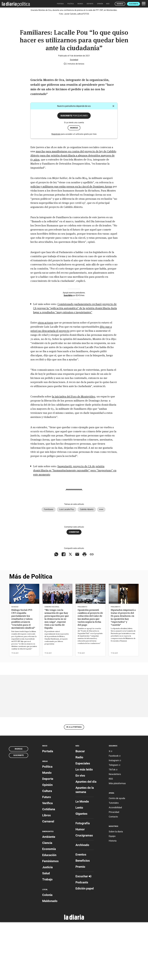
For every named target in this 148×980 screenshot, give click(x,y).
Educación (49, 913)
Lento (79, 865)
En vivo (80, 833)
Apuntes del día (86, 840)
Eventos (81, 912)
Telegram (115, 823)
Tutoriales (114, 861)
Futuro (47, 855)
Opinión (47, 843)
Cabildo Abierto (87, 567)
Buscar (80, 809)
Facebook (115, 814)
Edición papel (85, 946)
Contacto (113, 875)
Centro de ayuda (117, 856)
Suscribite (133, 4)
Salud (46, 931)
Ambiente (49, 895)
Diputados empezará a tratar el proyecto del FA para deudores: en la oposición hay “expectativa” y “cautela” (123, 675)
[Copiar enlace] (92, 612)
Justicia (47, 925)
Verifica (47, 861)
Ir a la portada (74, 785)
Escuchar (83, 934)
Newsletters (115, 832)
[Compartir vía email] (77, 612)
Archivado (82, 903)
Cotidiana (49, 867)
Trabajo (47, 937)
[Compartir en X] (70, 612)
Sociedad (74, 118)
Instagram (115, 818)
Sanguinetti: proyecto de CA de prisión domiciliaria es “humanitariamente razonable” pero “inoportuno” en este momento (75, 528)
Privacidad (114, 870)
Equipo (112, 894)
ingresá (74, 186)
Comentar (74, 590)
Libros (46, 873)
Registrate (56, 192)
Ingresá (120, 4)
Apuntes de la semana (85, 848)
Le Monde (82, 859)
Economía (49, 907)
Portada (48, 809)
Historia (113, 899)
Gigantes (81, 872)
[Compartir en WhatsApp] (56, 612)
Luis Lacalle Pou (67, 567)
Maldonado (50, 959)
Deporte (48, 837)
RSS (111, 837)
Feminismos (50, 919)
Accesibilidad (115, 865)
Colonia (47, 953)
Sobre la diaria (116, 890)
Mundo (47, 831)
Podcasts (82, 940)
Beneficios (83, 919)
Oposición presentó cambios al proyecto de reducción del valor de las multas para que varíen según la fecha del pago (90, 675)
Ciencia (47, 901)
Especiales (83, 821)
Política (47, 825)
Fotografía (83, 881)
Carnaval (48, 879)
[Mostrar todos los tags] (101, 567)
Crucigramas (84, 893)
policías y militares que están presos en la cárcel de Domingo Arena (71, 244)
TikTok (113, 827)
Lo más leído (84, 827)
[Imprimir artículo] (84, 612)
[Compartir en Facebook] (64, 612)
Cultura (47, 849)
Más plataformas (117, 841)
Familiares (49, 567)
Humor (80, 887)
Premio (80, 925)
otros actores (45, 380)
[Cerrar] (113, 164)
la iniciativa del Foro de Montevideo (74, 454)
